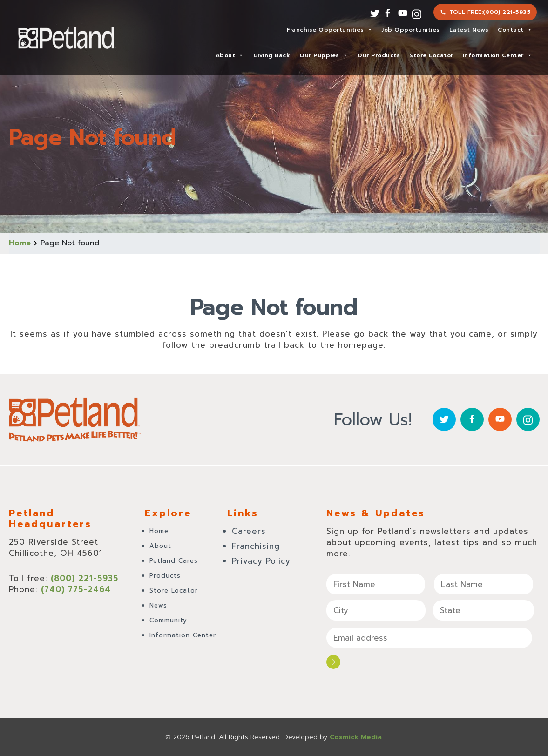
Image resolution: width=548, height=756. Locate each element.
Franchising (256, 546)
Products (165, 576)
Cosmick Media (356, 737)
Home (20, 243)
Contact (515, 30)
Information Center (497, 55)
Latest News (469, 30)
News (158, 605)
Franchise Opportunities (329, 30)
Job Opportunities (411, 30)
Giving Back (272, 55)
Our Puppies (323, 55)
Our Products (379, 55)
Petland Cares (174, 561)
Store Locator (431, 55)
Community (168, 620)
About (230, 55)
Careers (249, 531)
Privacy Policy (261, 561)
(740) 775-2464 (76, 589)
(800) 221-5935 (507, 12)
